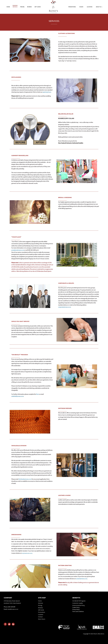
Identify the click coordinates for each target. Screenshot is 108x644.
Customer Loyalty (78, 603)
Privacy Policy (76, 610)
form (38, 394)
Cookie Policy (76, 608)
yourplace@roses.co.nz (18, 250)
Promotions (72, 7)
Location (90, 7)
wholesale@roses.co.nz (25, 479)
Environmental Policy (79, 605)
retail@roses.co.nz (13, 609)
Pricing (22, 7)
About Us (99, 7)
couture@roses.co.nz (27, 553)
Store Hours (42, 619)
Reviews (29, 7)
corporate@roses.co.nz (65, 307)
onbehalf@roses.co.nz (18, 396)
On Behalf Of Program (79, 601)
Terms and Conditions (78, 612)
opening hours (47, 92)
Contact (40, 617)
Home (40, 601)
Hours (81, 7)
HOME (8, 7)
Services (15, 7)
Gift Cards (38, 7)
